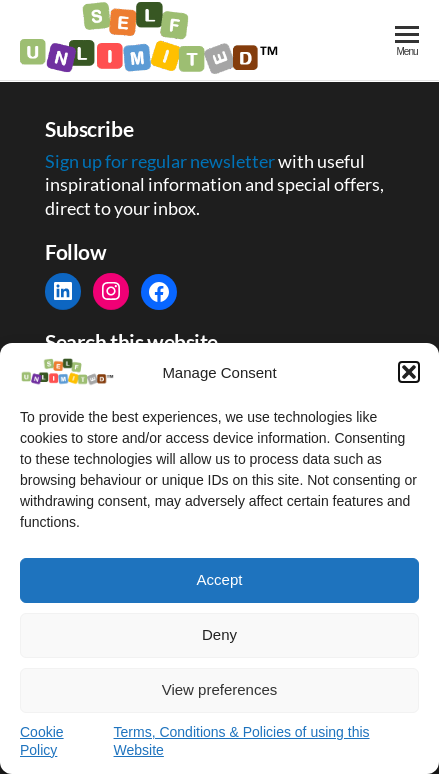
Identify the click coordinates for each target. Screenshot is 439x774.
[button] (409, 372)
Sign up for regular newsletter (161, 161)
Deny (219, 634)
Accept (220, 579)
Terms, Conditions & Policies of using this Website (242, 741)
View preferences (220, 689)
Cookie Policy (42, 741)
